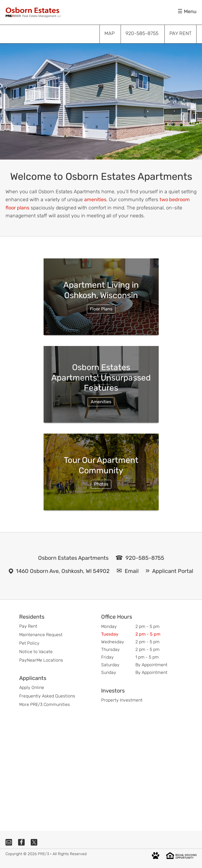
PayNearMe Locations (41, 660)
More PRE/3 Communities (45, 704)
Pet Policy (29, 643)
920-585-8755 (145, 558)
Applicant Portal (173, 571)
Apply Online (32, 687)
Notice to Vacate (36, 652)
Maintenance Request (41, 635)
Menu (190, 11)
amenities (95, 200)
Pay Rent (28, 626)
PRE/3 (43, 854)
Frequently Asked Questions (47, 696)
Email (132, 571)
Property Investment (122, 700)
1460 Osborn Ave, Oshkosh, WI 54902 (63, 571)
